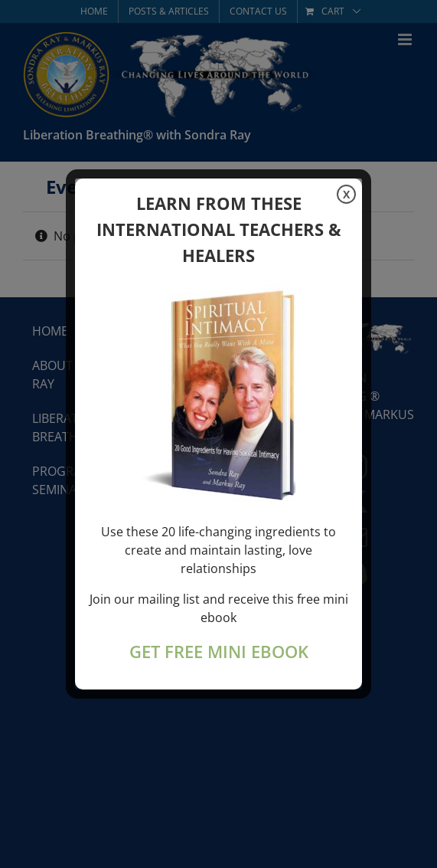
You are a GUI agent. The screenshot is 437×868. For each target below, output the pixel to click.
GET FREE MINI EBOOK (219, 652)
